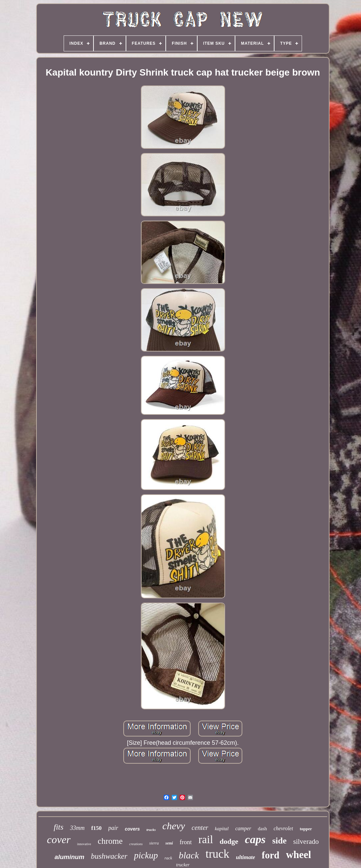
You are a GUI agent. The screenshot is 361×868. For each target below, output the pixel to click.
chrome (110, 841)
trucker (183, 865)
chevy (174, 826)
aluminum (70, 857)
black (189, 855)
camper (243, 828)
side (279, 841)
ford (270, 855)
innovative (84, 844)
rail (206, 840)
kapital (222, 829)
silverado (306, 841)
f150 (96, 828)
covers (132, 829)
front (186, 842)
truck (217, 854)
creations (136, 844)
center (200, 828)
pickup (146, 855)
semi (169, 843)
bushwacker (109, 856)
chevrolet (283, 828)
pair (113, 828)
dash (263, 829)
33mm (77, 828)
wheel (299, 855)
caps (255, 839)
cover (59, 840)
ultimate (246, 857)
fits (59, 827)
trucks (151, 830)
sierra (154, 843)
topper (306, 829)
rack (168, 858)
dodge (229, 841)
